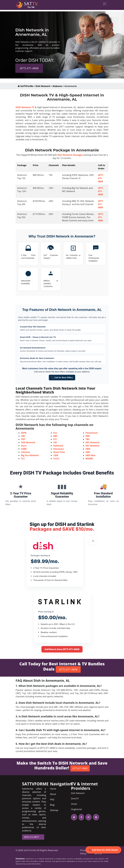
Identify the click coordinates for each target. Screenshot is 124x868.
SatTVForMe (25, 86)
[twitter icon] (74, 817)
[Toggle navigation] (104, 4)
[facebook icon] (81, 817)
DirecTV (75, 799)
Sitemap (54, 810)
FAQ (52, 799)
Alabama (57, 86)
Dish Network (43, 86)
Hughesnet (76, 809)
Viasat (74, 804)
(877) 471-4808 (29, 68)
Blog (52, 805)
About (53, 794)
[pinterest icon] (95, 817)
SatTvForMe (30, 850)
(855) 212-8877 (32, 837)
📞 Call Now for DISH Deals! (103, 850)
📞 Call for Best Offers (62, 377)
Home (53, 789)
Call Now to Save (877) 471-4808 (62, 649)
